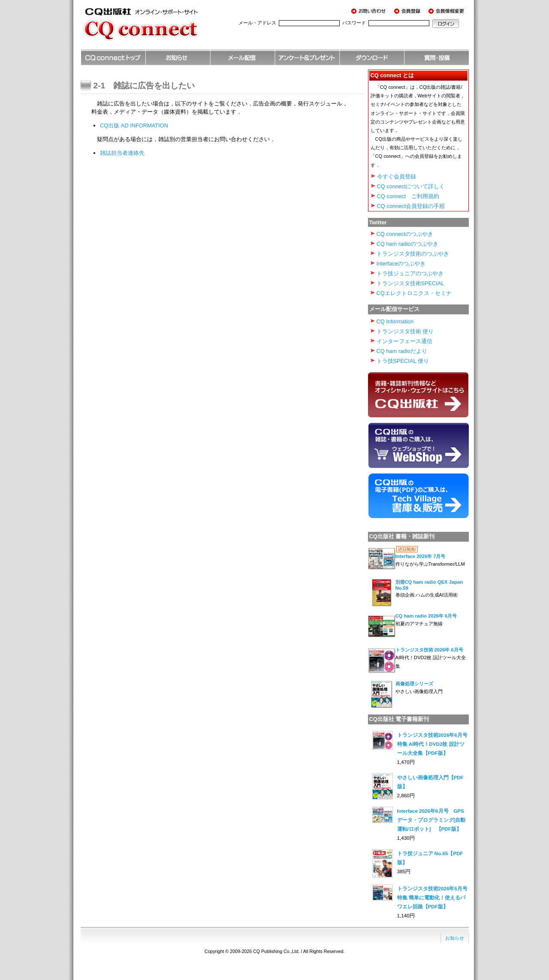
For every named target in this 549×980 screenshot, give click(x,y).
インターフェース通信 (404, 341)
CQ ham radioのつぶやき (408, 244)
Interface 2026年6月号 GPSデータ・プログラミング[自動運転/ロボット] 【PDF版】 (431, 820)
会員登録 (409, 11)
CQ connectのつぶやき (405, 234)
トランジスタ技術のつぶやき (413, 254)
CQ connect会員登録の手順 (411, 206)
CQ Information (395, 321)
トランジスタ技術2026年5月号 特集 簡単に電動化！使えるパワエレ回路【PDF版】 (435, 897)
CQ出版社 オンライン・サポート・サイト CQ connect (154, 28)
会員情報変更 (447, 11)
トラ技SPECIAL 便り (403, 361)
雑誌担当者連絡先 (122, 153)
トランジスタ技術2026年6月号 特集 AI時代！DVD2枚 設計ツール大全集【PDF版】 (435, 744)
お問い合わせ (370, 11)
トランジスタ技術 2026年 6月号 (429, 650)
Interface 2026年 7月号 (421, 556)
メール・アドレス (257, 23)
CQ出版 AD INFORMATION (134, 125)
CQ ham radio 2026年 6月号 (426, 616)
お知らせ (455, 938)
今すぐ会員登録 (397, 176)
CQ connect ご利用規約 (408, 196)
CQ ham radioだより (402, 351)
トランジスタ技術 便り (405, 331)
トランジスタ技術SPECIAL (410, 283)
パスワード (354, 23)
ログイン (446, 24)
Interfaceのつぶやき (401, 264)
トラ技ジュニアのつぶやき (410, 273)
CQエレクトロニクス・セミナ (414, 293)
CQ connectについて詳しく (411, 186)
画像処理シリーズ (414, 684)
